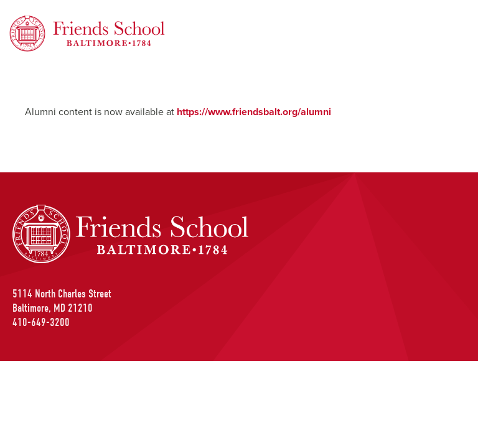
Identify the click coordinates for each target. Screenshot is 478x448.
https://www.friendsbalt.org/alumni (254, 112)
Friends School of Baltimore (72, 23)
